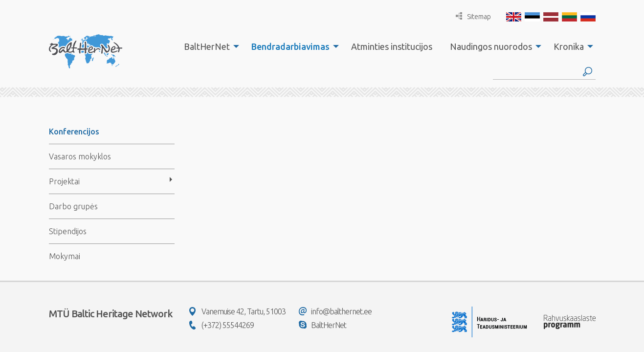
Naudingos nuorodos (491, 46)
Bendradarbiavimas (290, 46)
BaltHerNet (207, 46)
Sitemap (473, 16)
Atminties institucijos (392, 46)
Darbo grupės (73, 206)
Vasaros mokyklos (80, 156)
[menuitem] (209, 46)
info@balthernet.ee (335, 311)
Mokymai (65, 256)
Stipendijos (68, 231)
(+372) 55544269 (222, 325)
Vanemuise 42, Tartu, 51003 (237, 311)
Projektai (64, 181)
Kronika (569, 46)
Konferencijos (74, 132)
